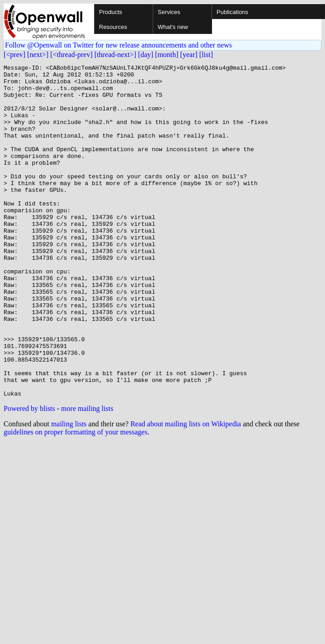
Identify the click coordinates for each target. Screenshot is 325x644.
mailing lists (69, 490)
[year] (189, 55)
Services (169, 12)
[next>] (38, 55)
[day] (146, 55)
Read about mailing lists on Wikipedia (186, 490)
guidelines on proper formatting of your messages (75, 499)
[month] (167, 55)
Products (111, 12)
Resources (113, 27)
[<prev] (14, 55)
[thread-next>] (115, 55)
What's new (173, 27)
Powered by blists (29, 475)
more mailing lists (87, 475)
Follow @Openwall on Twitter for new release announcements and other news (118, 45)
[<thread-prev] (71, 55)
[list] (206, 55)
